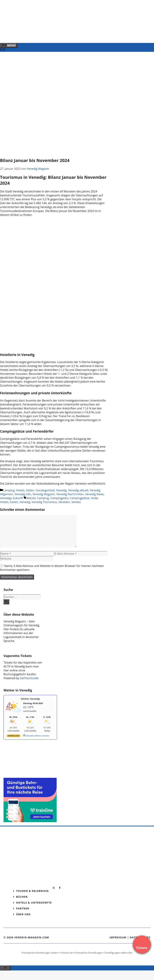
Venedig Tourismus (44, 502)
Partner (23, 908)
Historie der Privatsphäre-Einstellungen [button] (82, 953)
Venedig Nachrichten (70, 494)
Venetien (64, 502)
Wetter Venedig (30, 699)
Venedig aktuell (78, 490)
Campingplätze (80, 498)
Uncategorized (45, 490)
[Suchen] (6, 602)
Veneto (76, 502)
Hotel (94, 498)
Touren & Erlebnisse (32, 891)
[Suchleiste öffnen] (3, 50)
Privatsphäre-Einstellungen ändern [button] (40, 953)
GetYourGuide (29, 678)
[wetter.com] (13, 736)
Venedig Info (23, 494)
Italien (30, 490)
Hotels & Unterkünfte (34, 903)
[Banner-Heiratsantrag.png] (72, 36)
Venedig (61, 490)
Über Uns (23, 914)
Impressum (118, 937)
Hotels (20, 490)
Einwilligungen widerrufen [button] (119, 953)
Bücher (22, 897)
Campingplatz (59, 498)
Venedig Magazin (44, 494)
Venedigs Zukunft (12, 498)
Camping (9, 490)
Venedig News (94, 494)
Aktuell (31, 498)
